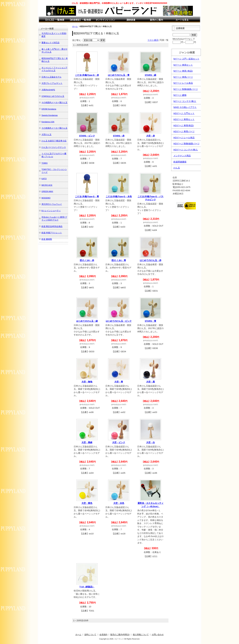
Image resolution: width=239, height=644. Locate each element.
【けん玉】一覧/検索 (54, 20)
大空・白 (151, 442)
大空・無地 (87, 382)
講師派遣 (131, 20)
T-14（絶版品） (87, 587)
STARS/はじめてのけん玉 (53, 96)
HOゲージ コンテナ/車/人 (186, 150)
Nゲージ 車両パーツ (183, 77)
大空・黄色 (87, 503)
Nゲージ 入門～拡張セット (186, 59)
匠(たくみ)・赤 (87, 260)
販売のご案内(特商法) (120, 634)
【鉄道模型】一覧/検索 (80, 20)
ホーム (75, 26)
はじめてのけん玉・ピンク (119, 321)
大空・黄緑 (87, 442)
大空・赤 (151, 136)
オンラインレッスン (105, 20)
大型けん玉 (46, 134)
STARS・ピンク (87, 136)
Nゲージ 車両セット (183, 65)
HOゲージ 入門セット (184, 113)
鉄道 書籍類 (47, 239)
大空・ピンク (119, 442)
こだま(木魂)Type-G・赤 (87, 75)
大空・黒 (151, 382)
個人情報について (141, 634)
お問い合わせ (158, 634)
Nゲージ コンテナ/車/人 (185, 101)
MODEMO (46, 198)
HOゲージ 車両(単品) (184, 125)
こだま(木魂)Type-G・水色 (119, 196)
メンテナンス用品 (182, 156)
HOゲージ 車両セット (184, 119)
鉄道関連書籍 (180, 162)
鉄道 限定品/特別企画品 (52, 226)
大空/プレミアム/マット (52, 83)
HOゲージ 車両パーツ (184, 131)
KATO (44, 179)
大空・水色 (119, 503)
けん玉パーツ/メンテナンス (54, 147)
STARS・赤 (119, 136)
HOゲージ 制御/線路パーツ (186, 144)
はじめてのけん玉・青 (119, 75)
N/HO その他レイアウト (185, 107)
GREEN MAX (47, 191)
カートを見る (182, 20)
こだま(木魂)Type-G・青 (87, 196)
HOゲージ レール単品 (184, 138)
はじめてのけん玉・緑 (87, 321)
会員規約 (103, 634)
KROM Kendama (49, 109)
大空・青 (119, 382)
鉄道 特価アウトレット (52, 233)
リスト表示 (153, 40)
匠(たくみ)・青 (119, 260)
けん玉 (177, 168)
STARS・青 (150, 321)
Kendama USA (48, 122)
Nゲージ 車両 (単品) (183, 71)
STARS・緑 (150, 75)
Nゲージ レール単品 (183, 83)
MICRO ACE (47, 185)
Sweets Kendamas (50, 115)
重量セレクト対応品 (50, 43)
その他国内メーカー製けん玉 (54, 102)
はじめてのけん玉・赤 (151, 260)
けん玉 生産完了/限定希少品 (54, 141)
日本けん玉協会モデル (51, 77)
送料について (90, 634)
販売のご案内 (157, 20)
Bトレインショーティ (51, 211)
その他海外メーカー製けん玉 (54, 128)
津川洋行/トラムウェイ (52, 204)
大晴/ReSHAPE (48, 90)
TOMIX (45, 163)
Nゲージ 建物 (180, 95)
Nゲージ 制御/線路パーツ (186, 89)
